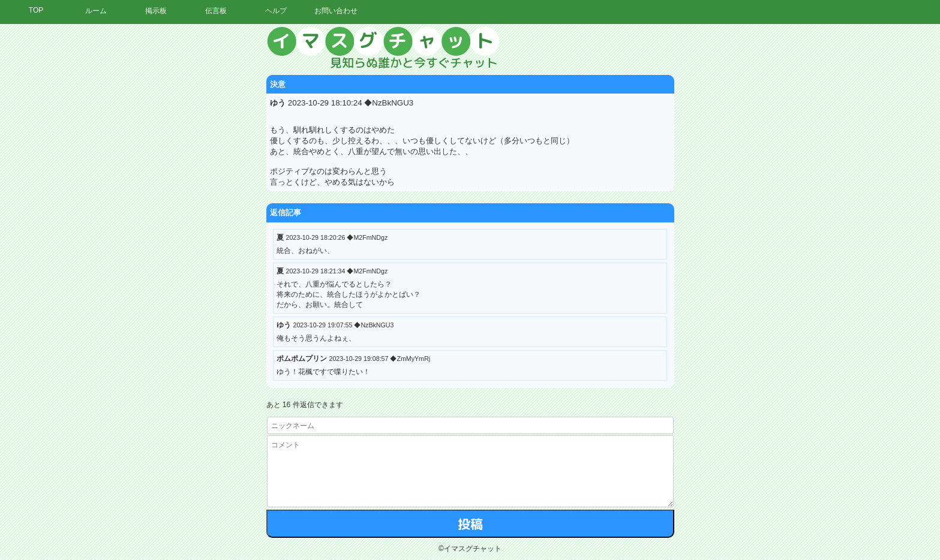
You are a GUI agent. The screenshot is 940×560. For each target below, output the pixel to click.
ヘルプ (276, 11)
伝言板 (216, 11)
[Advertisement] (829, 207)
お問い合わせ (336, 11)
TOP (36, 10)
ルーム (96, 11)
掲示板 (156, 11)
